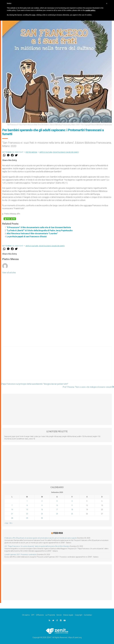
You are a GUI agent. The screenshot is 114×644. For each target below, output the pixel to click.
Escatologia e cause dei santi (66, 152)
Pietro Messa (31, 152)
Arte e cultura (46, 152)
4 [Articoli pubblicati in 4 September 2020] (72, 501)
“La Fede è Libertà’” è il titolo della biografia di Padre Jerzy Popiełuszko (40, 230)
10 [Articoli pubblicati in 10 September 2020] (57, 505)
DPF (33, 615)
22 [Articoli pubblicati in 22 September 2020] (27, 514)
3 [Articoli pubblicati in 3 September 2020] (57, 501)
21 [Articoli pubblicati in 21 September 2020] (12, 514)
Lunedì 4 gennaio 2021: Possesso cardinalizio (21, 555)
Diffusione (40, 615)
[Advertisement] (57, 366)
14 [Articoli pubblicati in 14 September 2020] (12, 510)
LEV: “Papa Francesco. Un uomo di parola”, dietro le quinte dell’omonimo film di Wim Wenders (37, 546)
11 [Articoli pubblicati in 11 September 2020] (72, 505)
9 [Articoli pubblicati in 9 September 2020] (42, 505)
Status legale (68, 615)
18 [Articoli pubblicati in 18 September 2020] (72, 510)
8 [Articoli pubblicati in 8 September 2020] (27, 505)
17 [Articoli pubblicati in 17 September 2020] (57, 510)
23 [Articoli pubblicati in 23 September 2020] (42, 514)
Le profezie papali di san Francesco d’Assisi (27, 236)
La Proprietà (50, 615)
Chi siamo (26, 615)
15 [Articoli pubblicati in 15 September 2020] (27, 510)
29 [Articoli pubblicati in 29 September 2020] (27, 518)
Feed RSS (58, 533)
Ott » (11, 523)
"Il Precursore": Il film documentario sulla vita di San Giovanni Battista (39, 227)
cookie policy (90, 10)
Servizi (59, 615)
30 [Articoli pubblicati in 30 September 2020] (42, 518)
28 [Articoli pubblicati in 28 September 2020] (12, 518)
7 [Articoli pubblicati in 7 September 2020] (12, 505)
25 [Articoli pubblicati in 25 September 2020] (72, 514)
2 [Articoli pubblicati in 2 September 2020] (42, 501)
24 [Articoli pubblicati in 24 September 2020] (57, 514)
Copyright (79, 615)
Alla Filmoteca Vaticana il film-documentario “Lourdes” (32, 233)
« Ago (6, 523)
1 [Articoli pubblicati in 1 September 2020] (27, 501)
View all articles (9, 273)
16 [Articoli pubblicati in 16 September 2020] (42, 510)
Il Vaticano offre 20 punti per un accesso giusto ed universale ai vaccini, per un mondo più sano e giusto (41, 538)
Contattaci (88, 615)
